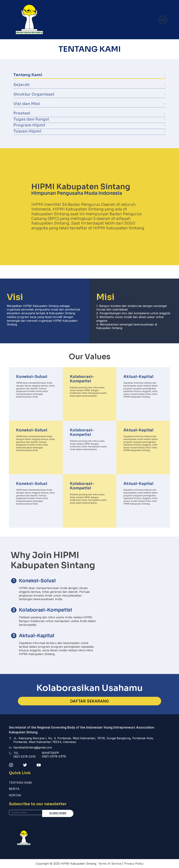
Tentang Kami (20, 783)
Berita (14, 789)
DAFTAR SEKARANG (89, 701)
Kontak (15, 795)
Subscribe (58, 813)
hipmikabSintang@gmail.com (33, 747)
